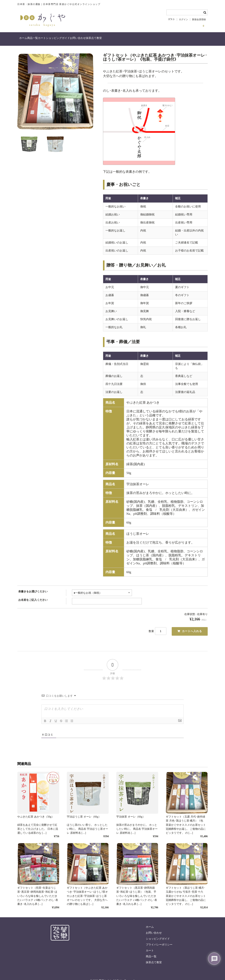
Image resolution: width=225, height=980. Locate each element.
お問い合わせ (111, 39)
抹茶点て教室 (135, 39)
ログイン (184, 19)
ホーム (25, 39)
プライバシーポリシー (159, 933)
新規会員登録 (199, 19)
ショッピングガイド (83, 39)
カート (60, 39)
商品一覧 (42, 39)
